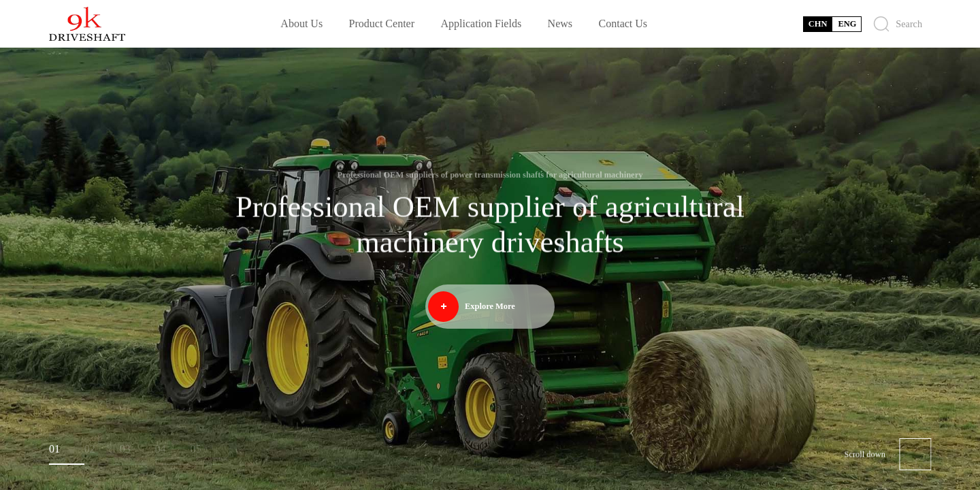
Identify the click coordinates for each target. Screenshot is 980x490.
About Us (301, 23)
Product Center (382, 23)
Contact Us (623, 23)
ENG (847, 24)
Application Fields (481, 23)
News (560, 23)
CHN (818, 24)
